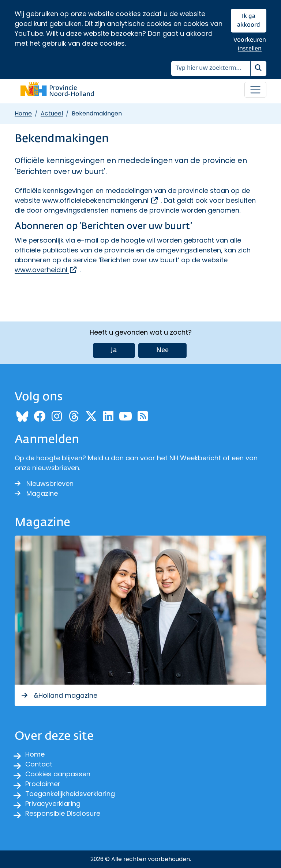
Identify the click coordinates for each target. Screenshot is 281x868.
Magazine (36, 493)
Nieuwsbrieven (44, 484)
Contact (39, 764)
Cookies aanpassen (58, 774)
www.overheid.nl (46, 270)
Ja (114, 350)
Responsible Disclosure (63, 813)
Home (23, 113)
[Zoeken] (211, 68)
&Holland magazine (59, 695)
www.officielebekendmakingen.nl (100, 200)
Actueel (52, 113)
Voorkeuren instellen (250, 44)
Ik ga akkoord (249, 21)
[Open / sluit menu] (255, 90)
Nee (162, 350)
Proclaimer (43, 784)
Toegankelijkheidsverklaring (70, 794)
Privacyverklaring (53, 804)
